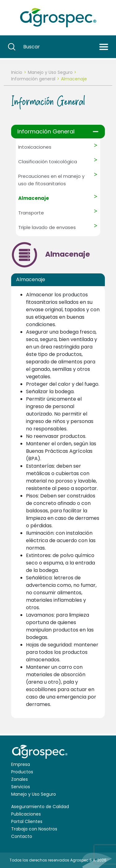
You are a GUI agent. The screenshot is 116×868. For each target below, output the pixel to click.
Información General (46, 131)
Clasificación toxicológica (48, 162)
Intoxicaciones (35, 147)
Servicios (21, 787)
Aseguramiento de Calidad (40, 807)
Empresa (21, 764)
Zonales (19, 779)
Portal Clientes (27, 821)
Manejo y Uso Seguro (50, 72)
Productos (22, 772)
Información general (33, 79)
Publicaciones (26, 814)
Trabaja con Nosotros (34, 829)
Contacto (22, 836)
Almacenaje (34, 198)
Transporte (31, 213)
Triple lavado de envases (47, 227)
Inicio (17, 72)
